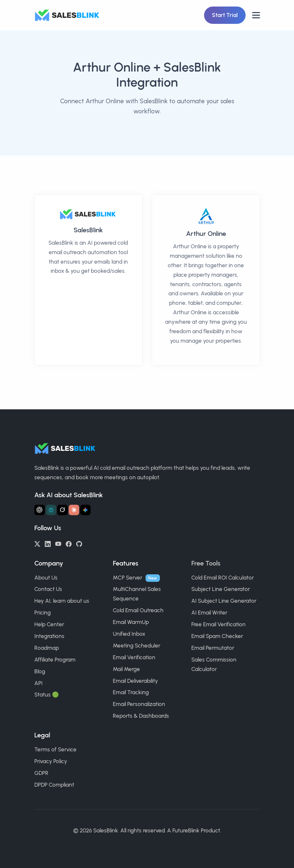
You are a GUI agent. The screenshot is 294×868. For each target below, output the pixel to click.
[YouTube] (58, 543)
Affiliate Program (55, 660)
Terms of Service (55, 749)
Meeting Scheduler (137, 646)
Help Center (49, 624)
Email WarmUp (131, 622)
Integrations (49, 636)
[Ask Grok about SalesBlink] (62, 510)
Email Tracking (131, 692)
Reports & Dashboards (141, 716)
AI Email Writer (209, 613)
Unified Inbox (129, 634)
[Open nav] (256, 15)
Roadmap (47, 648)
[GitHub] (79, 543)
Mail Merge (126, 669)
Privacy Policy (51, 761)
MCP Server (128, 578)
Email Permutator (213, 648)
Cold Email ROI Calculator (223, 578)
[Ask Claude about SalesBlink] (74, 510)
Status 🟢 (47, 695)
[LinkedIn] (48, 543)
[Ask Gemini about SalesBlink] (85, 510)
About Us (46, 578)
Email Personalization (139, 704)
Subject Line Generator (221, 589)
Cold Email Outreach (138, 610)
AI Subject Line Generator (224, 601)
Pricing (43, 613)
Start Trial (225, 15)
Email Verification (134, 657)
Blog (40, 671)
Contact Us (48, 589)
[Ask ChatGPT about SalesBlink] (40, 510)
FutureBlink (186, 830)
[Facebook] (69, 543)
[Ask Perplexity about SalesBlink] (51, 510)
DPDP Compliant (54, 785)
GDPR (41, 773)
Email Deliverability (135, 681)
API (38, 683)
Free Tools (206, 563)
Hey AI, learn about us (62, 601)
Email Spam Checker (217, 636)
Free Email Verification (218, 624)
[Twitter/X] (37, 543)
